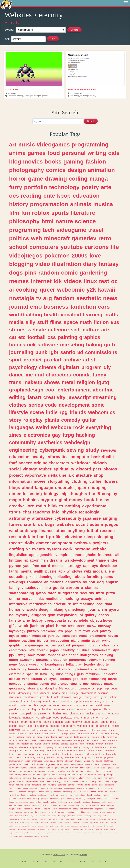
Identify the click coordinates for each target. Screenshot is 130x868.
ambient (78, 761)
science (85, 221)
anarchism (99, 669)
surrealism (83, 734)
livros (59, 764)
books (53, 161)
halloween (67, 740)
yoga (43, 705)
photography (27, 170)
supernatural (91, 722)
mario (112, 679)
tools (96, 697)
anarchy (33, 768)
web (37, 238)
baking (94, 345)
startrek (72, 785)
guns (100, 778)
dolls (30, 543)
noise (83, 636)
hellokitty (68, 650)
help (106, 688)
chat (27, 512)
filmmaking (98, 679)
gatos (41, 593)
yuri (51, 636)
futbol (92, 531)
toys (94, 566)
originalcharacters (52, 463)
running (109, 660)
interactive (18, 604)
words (62, 833)
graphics (90, 337)
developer (109, 566)
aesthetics (50, 442)
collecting (63, 577)
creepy (88, 697)
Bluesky (83, 854)
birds (38, 524)
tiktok (30, 726)
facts (19, 809)
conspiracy (48, 747)
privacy (105, 631)
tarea (20, 805)
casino (68, 833)
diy (107, 367)
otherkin (58, 722)
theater (13, 713)
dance (16, 375)
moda (98, 571)
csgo (100, 833)
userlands (11, 93)
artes (20, 771)
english (112, 582)
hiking (58, 609)
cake (110, 833)
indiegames (89, 655)
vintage (30, 469)
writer (42, 781)
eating (60, 757)
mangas (110, 775)
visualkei (63, 805)
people (53, 730)
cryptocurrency (16, 761)
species (97, 764)
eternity (20, 96)
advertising (110, 785)
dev (86, 684)
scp (87, 819)
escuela (67, 705)
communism (101, 650)
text (18, 744)
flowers (111, 481)
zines (15, 435)
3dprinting (39, 751)
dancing (45, 577)
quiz (78, 812)
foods (23, 664)
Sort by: (9, 30)
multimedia (93, 713)
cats (114, 153)
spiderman (60, 795)
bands (99, 751)
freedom (22, 734)
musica (103, 204)
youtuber (13, 798)
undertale (64, 488)
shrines (33, 795)
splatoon (32, 560)
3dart (82, 781)
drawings (17, 582)
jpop (99, 688)
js (49, 713)
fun (26, 213)
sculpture (56, 754)
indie (52, 412)
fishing (86, 747)
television (73, 537)
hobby (37, 620)
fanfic (14, 571)
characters (59, 375)
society (41, 768)
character (73, 778)
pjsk (12, 655)
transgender (107, 560)
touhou (89, 582)
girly (103, 737)
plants (52, 420)
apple (76, 795)
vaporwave (35, 475)
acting (97, 701)
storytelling (58, 481)
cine (23, 709)
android (42, 650)
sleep (90, 537)
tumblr (55, 697)
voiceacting (80, 798)
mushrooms (41, 829)
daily (37, 833)
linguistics (18, 555)
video (42, 264)
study (93, 450)
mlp (64, 494)
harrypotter (109, 778)
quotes (49, 768)
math (86, 322)
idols (106, 792)
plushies (83, 650)
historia (20, 737)
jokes (11, 816)
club (17, 823)
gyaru (114, 609)
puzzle (51, 571)
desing (76, 809)
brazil (12, 757)
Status (81, 861)
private (55, 819)
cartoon (72, 588)
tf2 (58, 636)
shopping (97, 488)
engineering (23, 450)
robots (79, 577)
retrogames (14, 768)
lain (32, 537)
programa (109, 757)
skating (105, 726)
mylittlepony (94, 805)
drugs (91, 751)
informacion (37, 761)
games (45, 96)
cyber (71, 709)
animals (81, 204)
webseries (62, 778)
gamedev (84, 238)
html (47, 221)
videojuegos (26, 255)
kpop (64, 196)
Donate (36, 861)
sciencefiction (72, 757)
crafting (17, 549)
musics (79, 816)
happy (67, 819)
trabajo (61, 823)
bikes (49, 781)
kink (36, 816)
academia (51, 751)
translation (54, 705)
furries (16, 524)
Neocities (46, 854)
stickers (113, 697)
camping (52, 785)
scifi (76, 330)
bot (34, 775)
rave (32, 833)
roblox (41, 213)
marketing (72, 345)
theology (57, 781)
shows (52, 382)
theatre (16, 543)
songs (44, 684)
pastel (98, 705)
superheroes (32, 781)
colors (27, 761)
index (56, 833)
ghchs (91, 555)
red (105, 833)
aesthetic (89, 298)
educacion (19, 457)
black (83, 812)
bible (12, 744)
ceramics (62, 785)
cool (51, 390)
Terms (92, 861)
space (71, 322)
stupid (11, 833)
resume (107, 531)
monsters (28, 717)
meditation (84, 792)
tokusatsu (13, 829)
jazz (104, 697)
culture (91, 330)
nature (64, 221)
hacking (85, 435)
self (109, 819)
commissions (101, 352)
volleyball (51, 679)
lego (35, 709)
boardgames (55, 664)
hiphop (14, 641)
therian (57, 713)
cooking (27, 290)
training (48, 792)
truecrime (35, 722)
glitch (96, 768)
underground (84, 826)
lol (81, 615)
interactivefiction (25, 798)
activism (95, 660)
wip (34, 531)
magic (15, 500)
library (83, 757)
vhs (27, 740)
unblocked (110, 674)
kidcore (95, 737)
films (56, 322)
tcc (37, 717)
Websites (18, 15)
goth (110, 345)
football (36, 337)
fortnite (93, 577)
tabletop (46, 717)
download (18, 816)
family (14, 588)
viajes (53, 802)
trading (47, 722)
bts (36, 705)
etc (22, 337)
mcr (112, 701)
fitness (103, 500)
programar (59, 709)
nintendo (18, 494)
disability (78, 802)
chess (104, 615)
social (15, 469)
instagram (36, 785)
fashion (96, 161)
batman (13, 771)
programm (87, 833)
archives (74, 781)
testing (35, 494)
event (47, 701)
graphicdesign (26, 390)
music (27, 144)
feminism (93, 674)
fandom (64, 298)
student (68, 669)
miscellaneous (45, 816)
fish (45, 560)
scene (37, 412)
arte (106, 187)
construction (25, 705)
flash (12, 693)
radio (41, 506)
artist (89, 360)
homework (109, 751)
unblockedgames (30, 788)
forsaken (72, 775)
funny (99, 375)
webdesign (77, 442)
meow (92, 626)
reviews (109, 450)
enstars (54, 726)
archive (72, 360)
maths (109, 684)
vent (25, 679)
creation (26, 764)
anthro (54, 816)
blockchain (72, 751)
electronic (17, 674)
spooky (46, 802)
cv (92, 747)
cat (13, 337)
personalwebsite (91, 549)
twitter (66, 781)
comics (56, 170)
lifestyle (19, 412)
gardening (93, 273)
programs (106, 771)
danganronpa (33, 645)
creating (71, 798)
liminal (41, 792)
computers (44, 247)
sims (71, 802)
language (44, 488)
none (13, 664)
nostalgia (22, 298)
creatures (62, 812)
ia (41, 833)
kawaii (107, 290)
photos (110, 469)
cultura (83, 751)
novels (113, 636)
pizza (111, 593)
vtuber (45, 469)
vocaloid (71, 315)
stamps (91, 588)
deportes (73, 582)
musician (31, 829)
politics (19, 238)
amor (40, 688)
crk (78, 805)
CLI (45, 861)
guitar (89, 420)
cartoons (97, 247)
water (103, 768)
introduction (60, 641)
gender (100, 826)
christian (69, 761)
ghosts (111, 768)
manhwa (77, 722)
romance (35, 582)
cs (88, 781)
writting (101, 775)
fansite (15, 620)
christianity (18, 669)
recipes (50, 645)
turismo (94, 734)
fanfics (91, 829)
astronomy (20, 518)
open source (59, 854)
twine (106, 641)
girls (80, 674)
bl (48, 697)
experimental (95, 506)
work (68, 549)
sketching (108, 761)
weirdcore (81, 463)
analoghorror (21, 792)
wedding (41, 757)
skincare (84, 730)
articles (110, 788)
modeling (30, 737)
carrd (46, 566)
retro (105, 238)
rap (86, 566)
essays (87, 599)
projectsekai (101, 819)
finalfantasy (62, 802)
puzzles (33, 631)
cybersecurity (68, 518)
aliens (110, 571)
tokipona (53, 823)
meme (57, 566)
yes (104, 713)
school (18, 247)
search (45, 734)
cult (106, 809)
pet (52, 826)
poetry (90, 187)
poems (107, 577)
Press (70, 861)
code (51, 405)
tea (91, 705)
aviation (88, 764)
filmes (58, 747)
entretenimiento (86, 809)
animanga (79, 740)
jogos (54, 650)
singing (110, 518)
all (117, 555)
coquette (17, 577)
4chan (94, 833)
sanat (61, 819)
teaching (87, 604)
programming (90, 144)
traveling (28, 641)
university (74, 768)
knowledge (112, 754)
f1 (59, 734)
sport (15, 360)
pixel (50, 626)
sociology (29, 754)
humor (15, 609)
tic (59, 816)
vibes (106, 829)
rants (11, 785)
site (27, 524)
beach (11, 823)
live (35, 778)
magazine (82, 775)
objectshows (101, 620)
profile (55, 537)
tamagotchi (25, 833)
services (14, 701)
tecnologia (89, 512)
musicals (39, 636)
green (73, 734)
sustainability (15, 775)
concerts (115, 798)
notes (11, 792)
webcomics (102, 412)
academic (98, 757)
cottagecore (48, 833)
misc (60, 674)
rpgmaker (51, 764)
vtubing (35, 819)
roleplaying (67, 615)
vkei (95, 631)
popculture (73, 631)
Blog (53, 861)
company (29, 771)
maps (53, 734)
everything (98, 427)
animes (101, 599)
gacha (24, 768)
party (63, 798)
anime (17, 153)
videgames (44, 836)
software (48, 345)
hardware (15, 730)
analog (99, 761)
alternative (42, 518)
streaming (105, 397)
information (20, 481)
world (57, 740)
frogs (102, 754)
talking (94, 785)
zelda (34, 805)
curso (47, 737)
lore (30, 506)
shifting (96, 812)
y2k (91, 290)
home (61, 626)
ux (77, 771)
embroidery (43, 805)
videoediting (77, 713)
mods (66, 764)
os (98, 788)
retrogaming (95, 709)
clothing (79, 481)
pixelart (53, 360)
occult (82, 524)
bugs (50, 524)
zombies (68, 823)
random (49, 273)
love (95, 255)
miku (113, 722)
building (42, 788)
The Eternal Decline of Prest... (83, 89)
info (56, 512)
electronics (37, 435)
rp (70, 620)
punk (41, 352)
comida (82, 375)
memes (19, 281)
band (42, 537)
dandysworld (28, 836)
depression (27, 744)
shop (99, 475)
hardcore (78, 754)
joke (37, 812)
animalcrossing (65, 809)
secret (67, 826)
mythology (85, 96)
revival (80, 785)
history (19, 204)
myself (14, 636)
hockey (100, 744)
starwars (66, 697)
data (108, 604)
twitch (23, 626)
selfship (36, 798)
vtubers (44, 693)
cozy (22, 726)
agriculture (94, 823)
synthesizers (14, 795)
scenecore (69, 636)
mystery (22, 615)
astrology (73, 566)
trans (15, 382)
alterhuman (50, 761)
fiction (101, 322)
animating (87, 816)
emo (36, 307)
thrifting (60, 761)
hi (14, 737)
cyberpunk (52, 450)
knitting (16, 560)
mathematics (40, 604)
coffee (95, 481)
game (36, 179)
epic (105, 701)
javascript (79, 397)
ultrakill (51, 795)
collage (77, 697)
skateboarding (22, 593)
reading (31, 196)
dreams (56, 560)
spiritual (71, 812)
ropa (21, 740)
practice (106, 764)
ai (12, 290)
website (37, 330)
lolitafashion (77, 833)
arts (106, 330)
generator (74, 826)
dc (97, 726)
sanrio (68, 352)
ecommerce (18, 650)
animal (50, 788)
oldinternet (18, 836)
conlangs (106, 816)
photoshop (71, 816)
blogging (21, 264)
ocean (26, 636)
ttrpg (68, 435)
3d (80, 352)
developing (111, 812)
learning (93, 315)
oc (114, 281)
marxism (18, 812)
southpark (25, 713)
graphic (15, 645)
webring (81, 819)
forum (24, 722)
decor (76, 792)
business (56, 307)
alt (29, 709)
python (15, 566)
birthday (105, 626)
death (96, 641)
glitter (11, 826)
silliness (27, 805)
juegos (112, 524)
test (104, 281)
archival (18, 826)
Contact (104, 861)
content (69, 795)
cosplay (110, 494)
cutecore (58, 330)
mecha (113, 823)
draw (39, 737)
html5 (95, 494)
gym (51, 615)
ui (58, 829)
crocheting (67, 792)
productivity (111, 826)
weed (56, 717)
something (46, 809)
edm (82, 744)
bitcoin (66, 679)
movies (33, 161)
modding (71, 599)
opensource (34, 734)
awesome (27, 660)
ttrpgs (15, 512)
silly (30, 322)
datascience (55, 798)
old (53, 684)
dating (12, 788)
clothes (18, 405)
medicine (54, 599)
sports (60, 213)
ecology (115, 734)
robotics (54, 655)
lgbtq (103, 382)
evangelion (32, 792)
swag (21, 655)
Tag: (7, 39)
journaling (21, 352)
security (87, 593)
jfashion (37, 626)
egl (30, 751)
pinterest (82, 669)
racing (77, 747)
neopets (112, 802)
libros (107, 709)
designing (51, 688)
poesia (37, 836)
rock (78, 427)
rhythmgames (69, 788)
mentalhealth (32, 571)
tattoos (46, 744)
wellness (27, 775)
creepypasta (55, 620)
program (91, 367)
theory (93, 781)
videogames (53, 144)
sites (82, 768)
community (23, 442)
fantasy (109, 264)
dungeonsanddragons (79, 829)
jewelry (90, 664)
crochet (33, 360)
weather (82, 726)
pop (91, 726)
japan (81, 488)
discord (84, 469)
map (107, 823)
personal (74, 153)
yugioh (93, 826)
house (100, 792)
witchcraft (19, 531)
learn (112, 730)
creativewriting (14, 819)
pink (31, 273)
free (36, 566)
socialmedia (36, 655)
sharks (33, 684)
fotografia (15, 717)
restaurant (102, 730)
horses (105, 717)
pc (93, 688)
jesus (107, 705)
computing (17, 684)
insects (115, 726)
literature (83, 213)
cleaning (24, 747)
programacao (77, 764)
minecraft (57, 238)
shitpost (116, 781)
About (25, 861)
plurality (14, 709)
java (43, 697)
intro (100, 593)
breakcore (48, 631)
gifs (12, 626)
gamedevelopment (54, 543)
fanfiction (83, 307)
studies (53, 829)
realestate (84, 688)
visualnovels (32, 588)
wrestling (36, 664)
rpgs (97, 645)
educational (51, 669)
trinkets (55, 744)
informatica (58, 457)
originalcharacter (101, 795)
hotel (22, 823)
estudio (52, 771)
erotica (88, 771)
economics (42, 730)
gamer (95, 717)
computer (80, 457)
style (116, 650)
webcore (61, 427)
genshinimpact (61, 768)
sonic (98, 405)
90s (115, 322)
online (15, 599)
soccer (25, 463)
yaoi (27, 566)
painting (67, 337)
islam (27, 823)
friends (78, 412)
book (89, 500)
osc (100, 604)
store (31, 688)
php (49, 819)
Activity (12, 23)
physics (69, 512)
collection (45, 709)
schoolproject (15, 778)
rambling (111, 805)
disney (19, 788)
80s (61, 688)
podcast (64, 645)
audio (86, 641)
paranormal (78, 660)
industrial (58, 788)
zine (26, 620)
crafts (111, 315)
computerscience (81, 701)
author (38, 744)
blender (43, 641)
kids (94, 778)
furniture (90, 744)
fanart (34, 397)
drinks (102, 823)
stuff (43, 322)
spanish (32, 674)
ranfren (93, 819)
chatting (112, 747)
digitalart (69, 367)
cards (87, 785)
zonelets (81, 620)
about (28, 488)
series (36, 405)
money (76, 500)
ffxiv (87, 631)
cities (17, 833)
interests (106, 555)
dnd (39, 375)
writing (76, 96)
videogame (71, 230)
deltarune (57, 475)
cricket (26, 730)
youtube (72, 247)
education (86, 196)
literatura (112, 740)
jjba (81, 771)
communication (22, 802)
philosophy (24, 221)
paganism (99, 809)
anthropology (40, 771)
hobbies (31, 500)
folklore (39, 802)
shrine (74, 655)
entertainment (74, 390)
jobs (111, 795)
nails (88, 778)
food (54, 153)
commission (29, 812)
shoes (105, 722)
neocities (92, 775)
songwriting (26, 826)
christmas (45, 823)
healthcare (100, 747)
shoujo (112, 829)
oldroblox (85, 823)
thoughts (78, 494)
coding (78, 179)
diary (90, 264)
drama (12, 734)
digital (61, 500)
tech (49, 230)
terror (38, 809)
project (16, 475)
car (64, 655)
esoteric (42, 778)
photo (79, 555)
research (18, 537)
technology (64, 187)
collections (99, 829)
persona (81, 709)
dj (10, 737)
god (76, 679)
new (32, 802)
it (115, 457)
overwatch (52, 812)
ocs (14, 196)
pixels (31, 577)
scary (20, 754)
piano (75, 641)
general (51, 757)
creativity (54, 397)
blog (15, 161)
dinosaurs (15, 697)
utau (79, 664)
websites (65, 524)
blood (101, 785)
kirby (61, 737)
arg (47, 298)
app (61, 571)
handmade (42, 795)
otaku (108, 781)
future (103, 788)
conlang (96, 771)
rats (38, 754)
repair (103, 805)
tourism (74, 744)
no (11, 615)
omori (14, 660)
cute (49, 196)
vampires (64, 555)
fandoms (42, 512)
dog (100, 582)
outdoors (71, 688)
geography (17, 688)
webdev (96, 684)
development (74, 405)
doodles (71, 805)
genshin (46, 555)
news (110, 298)
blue (35, 693)
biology (51, 494)
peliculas (103, 693)
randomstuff (65, 829)
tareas (12, 802)
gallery (91, 615)
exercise (13, 805)
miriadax (61, 771)
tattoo (101, 781)
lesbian (15, 679)
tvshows (83, 543)
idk (58, 281)
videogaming (16, 751)
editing (17, 397)
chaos (83, 795)
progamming (82, 645)
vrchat (54, 809)
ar (32, 823)
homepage (63, 730)
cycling (63, 775)
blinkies (56, 506)
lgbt (54, 352)
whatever (113, 713)
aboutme (103, 390)
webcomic (71, 290)
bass (28, 819)
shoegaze (91, 798)
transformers (31, 697)
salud (93, 730)
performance (82, 788)
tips (47, 826)
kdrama (109, 744)
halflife (26, 816)
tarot (52, 593)
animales (68, 747)
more (34, 826)
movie (40, 481)
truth (19, 764)
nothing (73, 506)
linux (90, 281)
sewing (75, 450)
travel (96, 230)
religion (86, 382)
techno (13, 726)
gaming (73, 161)
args (65, 713)
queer (47, 290)
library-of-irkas (75, 93)
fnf (75, 604)
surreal (61, 751)
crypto (47, 500)
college (74, 693)
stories (17, 330)
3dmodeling (24, 693)
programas (40, 713)
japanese (92, 518)
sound (68, 737)
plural (19, 757)
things (70, 674)
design (77, 170)
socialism (105, 734)
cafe (55, 701)
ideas (33, 740)
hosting (116, 833)
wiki (87, 571)
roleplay (33, 420)
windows (74, 571)
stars (106, 645)
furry (16, 187)
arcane (37, 823)
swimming (112, 737)
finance (46, 531)
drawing (56, 179)
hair (90, 757)
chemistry (35, 701)
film (14, 213)
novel (12, 705)
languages (22, 427)
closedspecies (45, 740)
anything (76, 531)
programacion (49, 204)
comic (69, 273)
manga (99, 179)
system (54, 549)
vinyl (32, 816)
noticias (21, 781)
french (90, 795)
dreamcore (98, 636)
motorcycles (22, 829)
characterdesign (36, 609)
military (74, 819)
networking (30, 757)
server (114, 764)
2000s (80, 255)
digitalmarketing (82, 737)
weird (42, 427)
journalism (98, 609)
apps (33, 555)
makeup (33, 382)
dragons (39, 615)
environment (88, 693)
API (61, 861)
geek (89, 812)
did (26, 751)
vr (28, 549)
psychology (23, 367)
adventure (62, 604)
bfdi (32, 650)
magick (12, 809)
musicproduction (103, 798)
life (115, 247)
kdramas (113, 809)
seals (94, 816)
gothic (58, 588)
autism (96, 524)
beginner (41, 826)
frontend (25, 795)
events (38, 549)
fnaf (13, 463)
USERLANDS (12, 89)
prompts (45, 798)
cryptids (70, 771)
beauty (38, 457)
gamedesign (76, 609)
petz (104, 740)
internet (41, 281)
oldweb (100, 463)
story (15, 420)
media (16, 322)
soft (34, 764)
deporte (103, 664)
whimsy (13, 740)
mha (56, 826)
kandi (54, 737)
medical (14, 722)
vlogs (64, 816)
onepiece (52, 778)
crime (27, 785)
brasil (65, 693)
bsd (33, 730)
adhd (23, 819)
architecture (80, 475)
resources (76, 626)
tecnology (96, 802)
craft (84, 679)
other (61, 531)
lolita (70, 664)
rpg (64, 412)
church (93, 792)
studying (106, 655)
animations (54, 582)
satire (104, 802)
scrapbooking (28, 809)
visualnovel (89, 761)
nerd (88, 740)
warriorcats (80, 705)
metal (68, 382)
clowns (76, 684)
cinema (48, 367)
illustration (67, 264)
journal (19, 307)
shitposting (35, 747)
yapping (92, 788)
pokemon (57, 255)
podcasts (67, 717)
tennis (12, 754)
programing (25, 230)
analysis (13, 747)
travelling (47, 674)
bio (48, 588)
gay (56, 435)
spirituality (64, 469)
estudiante (41, 726)
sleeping (105, 537)
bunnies (34, 669)
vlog (67, 722)
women (45, 754)
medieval (27, 778)
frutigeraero (68, 593)
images (55, 693)
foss (117, 768)
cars (104, 307)
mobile (94, 754)
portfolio (36, 187)
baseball (64, 701)
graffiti (89, 768)
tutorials (41, 764)
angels (74, 730)
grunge (63, 684)
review (54, 775)
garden (12, 781)
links (40, 599)
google (47, 775)
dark (115, 645)
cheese (103, 812)
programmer (81, 717)
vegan (114, 819)
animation (101, 170)
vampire (19, 785)
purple (12, 764)
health (51, 315)
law (60, 631)
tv (39, 298)
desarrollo (43, 819)
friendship (67, 754)
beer (11, 836)
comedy (71, 420)
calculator (53, 805)
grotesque (29, 96)
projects (101, 543)
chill (87, 754)
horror (18, 179)
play (45, 785)
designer (87, 802)
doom (114, 688)
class (82, 778)
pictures (42, 660)
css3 (40, 775)
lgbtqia (65, 734)
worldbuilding (26, 315)
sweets (43, 812)
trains (24, 701)
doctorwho (76, 823)
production (59, 660)
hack (11, 812)
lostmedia (57, 792)
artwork (96, 740)
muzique (37, 96)
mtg (100, 816)
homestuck (22, 345)
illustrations (115, 792)
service (65, 744)
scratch (36, 679)
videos (73, 281)
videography (68, 726)
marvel (28, 599)
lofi (48, 829)
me (29, 375)
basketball (101, 457)
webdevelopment (79, 560)
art (72, 96)
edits (61, 826)
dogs (16, 273)
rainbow (84, 805)
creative (17, 506)
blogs (15, 488)
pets (97, 469)
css (52, 337)
